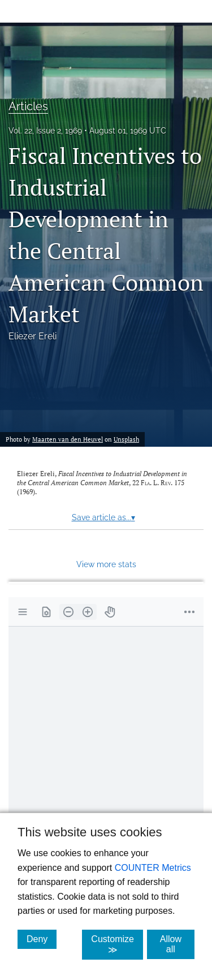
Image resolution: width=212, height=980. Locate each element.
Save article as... (103, 517)
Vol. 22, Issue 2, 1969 (45, 131)
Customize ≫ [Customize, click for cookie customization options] (117, 944)
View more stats (106, 564)
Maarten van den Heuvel (68, 439)
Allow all (177, 944)
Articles (28, 106)
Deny (42, 939)
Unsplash (126, 439)
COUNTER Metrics (153, 868)
